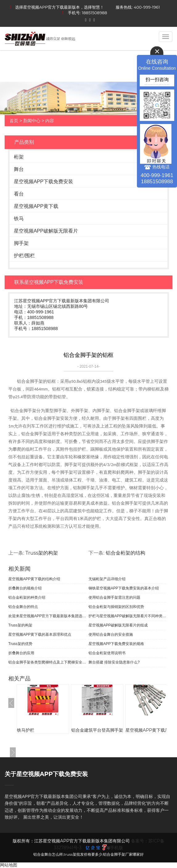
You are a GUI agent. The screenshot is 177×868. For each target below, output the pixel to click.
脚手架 (21, 243)
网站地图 (9, 865)
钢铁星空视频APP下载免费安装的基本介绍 (124, 588)
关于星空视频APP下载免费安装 (46, 774)
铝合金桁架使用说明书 (107, 653)
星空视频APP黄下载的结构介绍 (34, 579)
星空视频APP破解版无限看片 (46, 231)
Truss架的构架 (42, 553)
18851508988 (94, 13)
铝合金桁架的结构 (126, 553)
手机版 (117, 848)
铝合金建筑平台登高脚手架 (97, 730)
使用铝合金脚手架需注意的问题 (114, 597)
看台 (19, 194)
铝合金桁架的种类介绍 (27, 597)
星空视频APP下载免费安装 (43, 182)
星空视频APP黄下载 (36, 206)
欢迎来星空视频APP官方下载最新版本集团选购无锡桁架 (47, 616)
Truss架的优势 (20, 644)
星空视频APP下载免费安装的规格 (116, 644)
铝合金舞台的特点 (23, 607)
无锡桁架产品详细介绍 (107, 579)
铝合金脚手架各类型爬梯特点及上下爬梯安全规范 (47, 662)
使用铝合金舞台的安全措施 (111, 634)
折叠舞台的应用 (21, 653)
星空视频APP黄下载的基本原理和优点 (40, 634)
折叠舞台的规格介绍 (25, 588)
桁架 (19, 157)
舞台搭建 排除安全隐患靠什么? (114, 662)
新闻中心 (32, 121)
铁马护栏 (26, 730)
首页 (14, 121)
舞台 (19, 169)
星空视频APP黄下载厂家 (150, 730)
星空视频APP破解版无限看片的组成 (118, 625)
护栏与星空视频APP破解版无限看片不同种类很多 (127, 616)
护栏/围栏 (24, 256)
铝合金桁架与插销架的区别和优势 (116, 607)
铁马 (19, 219)
